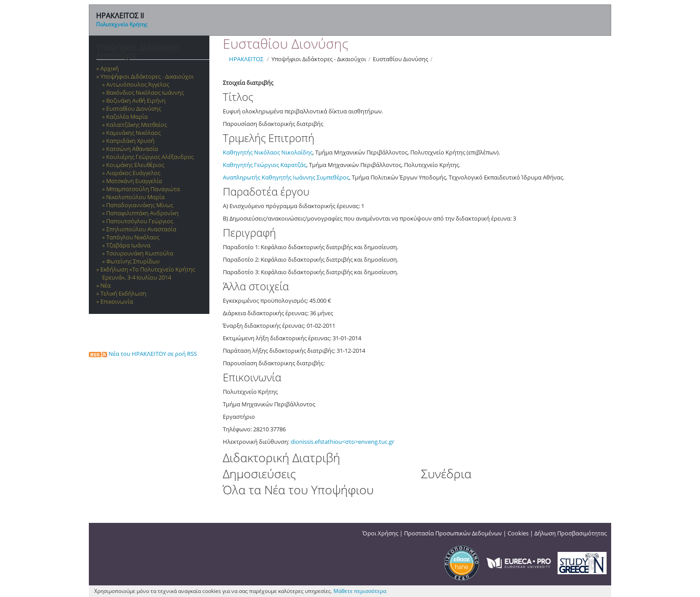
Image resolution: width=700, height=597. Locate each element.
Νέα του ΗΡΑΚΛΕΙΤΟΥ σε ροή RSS (143, 354)
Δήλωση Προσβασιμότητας (571, 533)
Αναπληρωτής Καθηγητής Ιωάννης (270, 177)
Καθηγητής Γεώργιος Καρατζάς (265, 165)
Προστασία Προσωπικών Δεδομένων (453, 533)
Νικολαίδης (297, 152)
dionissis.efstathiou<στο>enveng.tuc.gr (342, 442)
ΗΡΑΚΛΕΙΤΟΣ (246, 59)
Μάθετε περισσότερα (360, 591)
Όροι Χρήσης (380, 533)
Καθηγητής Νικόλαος (252, 152)
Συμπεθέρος (333, 177)
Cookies (518, 533)
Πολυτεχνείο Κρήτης (122, 24)
